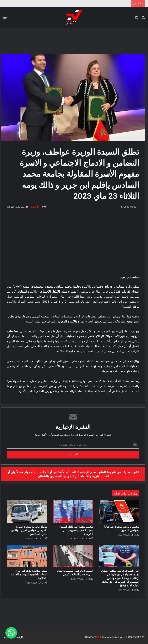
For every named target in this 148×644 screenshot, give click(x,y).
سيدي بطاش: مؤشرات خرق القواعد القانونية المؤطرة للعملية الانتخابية (29, 574)
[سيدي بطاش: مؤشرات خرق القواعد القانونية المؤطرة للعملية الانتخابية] (27, 556)
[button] (11, 633)
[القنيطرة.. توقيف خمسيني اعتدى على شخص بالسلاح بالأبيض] (73, 556)
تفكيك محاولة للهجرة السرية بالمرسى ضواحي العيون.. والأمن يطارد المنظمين (29, 530)
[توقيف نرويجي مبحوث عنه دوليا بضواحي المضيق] (119, 512)
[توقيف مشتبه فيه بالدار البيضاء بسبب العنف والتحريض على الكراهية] (73, 512)
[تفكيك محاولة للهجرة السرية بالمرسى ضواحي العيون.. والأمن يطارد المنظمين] (27, 512)
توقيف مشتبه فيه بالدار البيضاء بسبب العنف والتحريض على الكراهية (76, 530)
